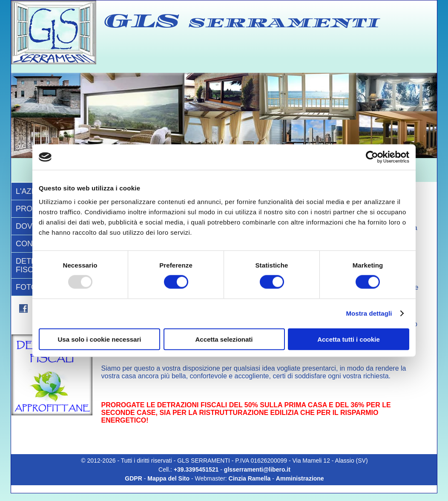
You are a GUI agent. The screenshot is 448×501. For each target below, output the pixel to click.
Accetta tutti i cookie (349, 339)
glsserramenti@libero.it (257, 469)
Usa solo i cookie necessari (100, 339)
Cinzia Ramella (250, 478)
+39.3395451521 (197, 469)
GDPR (133, 478)
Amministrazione (300, 478)
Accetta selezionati (224, 339)
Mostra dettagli (369, 313)
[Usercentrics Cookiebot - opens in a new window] (372, 157)
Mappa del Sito (168, 478)
